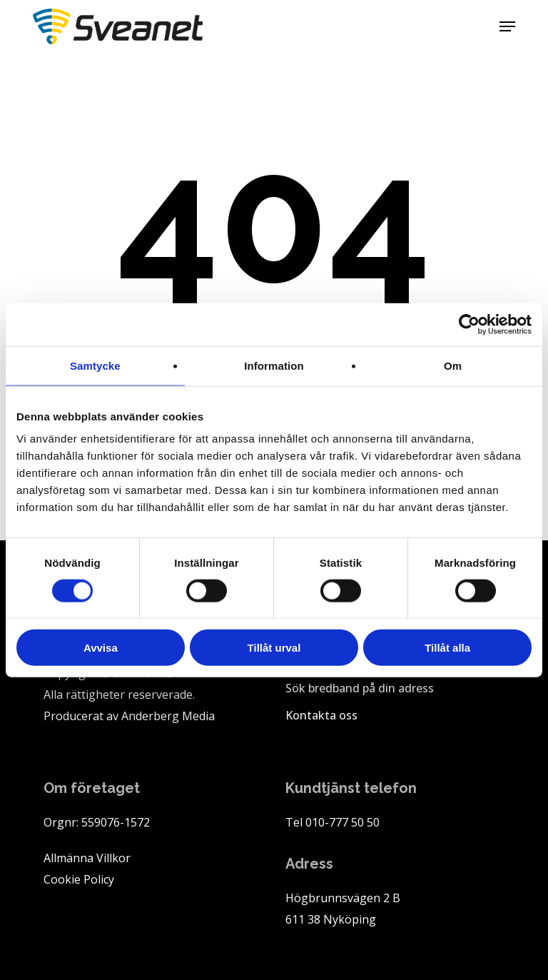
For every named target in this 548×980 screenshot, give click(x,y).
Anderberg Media (168, 716)
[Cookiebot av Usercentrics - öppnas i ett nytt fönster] (469, 324)
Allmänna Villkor (87, 858)
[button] (507, 26)
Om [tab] (453, 365)
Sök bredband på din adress (360, 688)
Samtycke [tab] (95, 365)
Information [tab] (274, 365)
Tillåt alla (447, 648)
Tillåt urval (274, 648)
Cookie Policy (79, 879)
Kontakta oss (321, 715)
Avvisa (101, 648)
